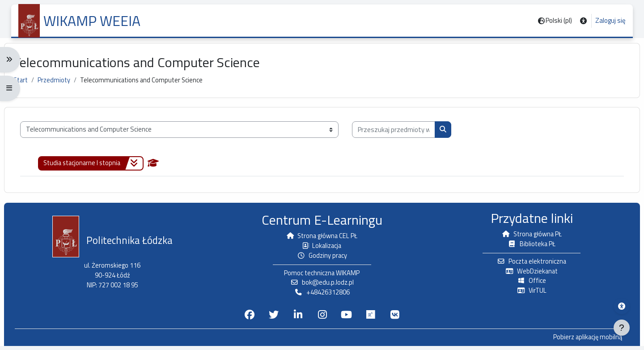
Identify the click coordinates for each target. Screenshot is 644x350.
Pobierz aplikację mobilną (579, 341)
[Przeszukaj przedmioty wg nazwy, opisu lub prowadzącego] (401, 134)
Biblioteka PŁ (527, 246)
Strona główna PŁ (527, 237)
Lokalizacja (322, 248)
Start (29, 84)
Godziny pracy (322, 258)
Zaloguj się (610, 21)
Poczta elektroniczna (527, 264)
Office (527, 284)
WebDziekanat (527, 274)
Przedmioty (63, 84)
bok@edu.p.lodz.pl (322, 286)
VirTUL (527, 294)
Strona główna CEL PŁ (322, 238)
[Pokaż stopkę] (622, 328)
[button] (583, 21)
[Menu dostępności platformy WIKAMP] (622, 306)
